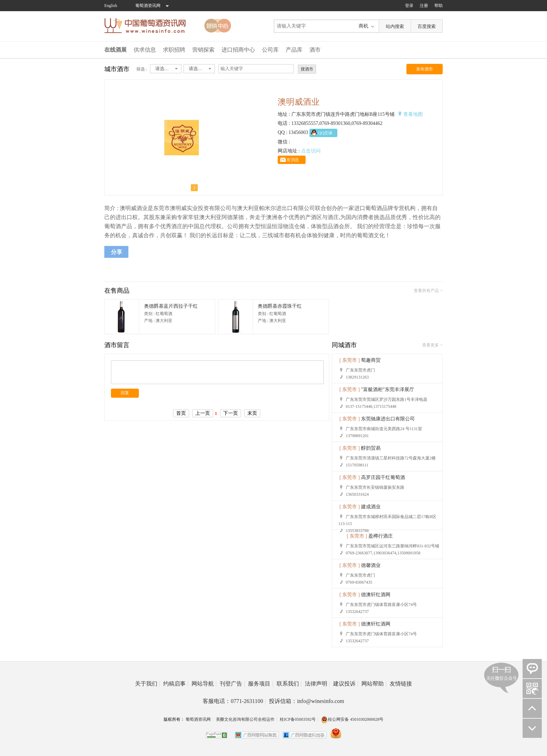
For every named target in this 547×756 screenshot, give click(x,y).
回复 (125, 393)
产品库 (294, 50)
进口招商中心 (238, 50)
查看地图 (413, 114)
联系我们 (289, 684)
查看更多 (430, 345)
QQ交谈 (325, 133)
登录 (409, 6)
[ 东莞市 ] (350, 360)
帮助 (439, 6)
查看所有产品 (426, 291)
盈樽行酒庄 (381, 536)
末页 (252, 413)
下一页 (231, 413)
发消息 (293, 160)
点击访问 (311, 151)
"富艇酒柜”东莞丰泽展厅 (388, 390)
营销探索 (203, 50)
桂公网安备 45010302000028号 (352, 719)
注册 (424, 6)
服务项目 (261, 684)
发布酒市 (425, 69)
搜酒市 (307, 69)
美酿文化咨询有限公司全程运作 (245, 719)
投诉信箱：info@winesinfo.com (306, 701)
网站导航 (204, 684)
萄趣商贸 (371, 360)
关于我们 (148, 684)
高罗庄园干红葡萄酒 (383, 477)
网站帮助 (374, 684)
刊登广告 (232, 684)
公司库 (270, 50)
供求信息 (145, 50)
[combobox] (166, 69)
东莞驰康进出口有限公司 (388, 419)
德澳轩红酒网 (376, 595)
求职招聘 (174, 50)
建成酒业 (371, 507)
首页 (181, 413)
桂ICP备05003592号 (298, 719)
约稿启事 (176, 684)
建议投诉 (346, 684)
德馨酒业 (371, 565)
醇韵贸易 (371, 448)
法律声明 (317, 684)
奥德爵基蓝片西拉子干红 (171, 306)
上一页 (203, 413)
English (111, 6)
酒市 (315, 50)
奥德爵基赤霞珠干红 (280, 306)
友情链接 (401, 684)
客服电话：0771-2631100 (234, 701)
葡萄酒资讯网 (148, 6)
